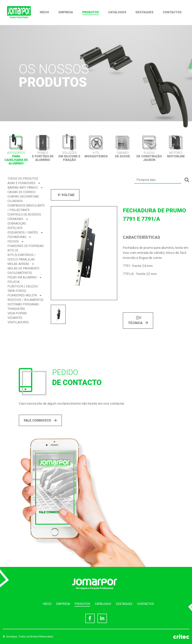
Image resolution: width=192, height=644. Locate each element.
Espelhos (15, 228)
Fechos (15, 241)
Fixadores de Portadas (26, 246)
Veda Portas (17, 313)
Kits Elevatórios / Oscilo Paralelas (22, 257)
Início (44, 12)
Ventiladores (18, 322)
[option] (16, 149)
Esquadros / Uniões (25, 232)
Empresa (66, 12)
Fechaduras (19, 237)
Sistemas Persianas (23, 304)
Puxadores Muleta (24, 295)
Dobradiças (17, 223)
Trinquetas (16, 309)
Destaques (144, 12)
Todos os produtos (23, 179)
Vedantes (15, 318)
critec (181, 637)
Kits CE (13, 250)
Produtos (91, 12)
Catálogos (117, 12)
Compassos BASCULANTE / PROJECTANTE (26, 208)
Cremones (18, 219)
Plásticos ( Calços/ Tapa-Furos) (23, 289)
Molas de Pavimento (23, 268)
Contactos (172, 12)
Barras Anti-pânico (25, 188)
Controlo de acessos (24, 215)
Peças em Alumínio (24, 277)
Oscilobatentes (20, 273)
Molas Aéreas (21, 264)
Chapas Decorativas (23, 197)
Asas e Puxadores (24, 183)
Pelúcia (13, 282)
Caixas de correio (21, 192)
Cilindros (15, 201)
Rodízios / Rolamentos (25, 300)
